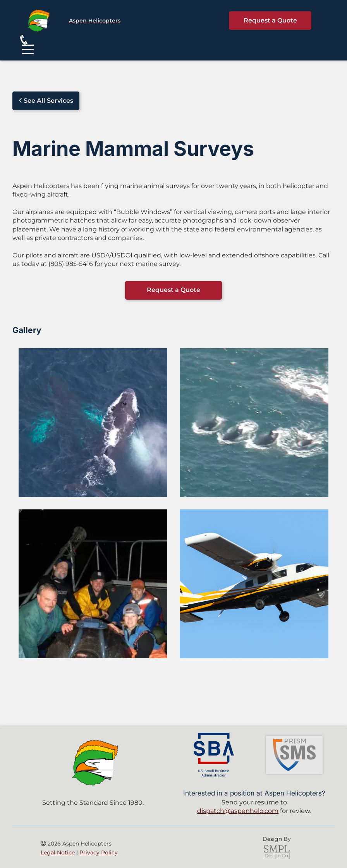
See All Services (46, 101)
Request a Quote (270, 20)
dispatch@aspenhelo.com (238, 811)
